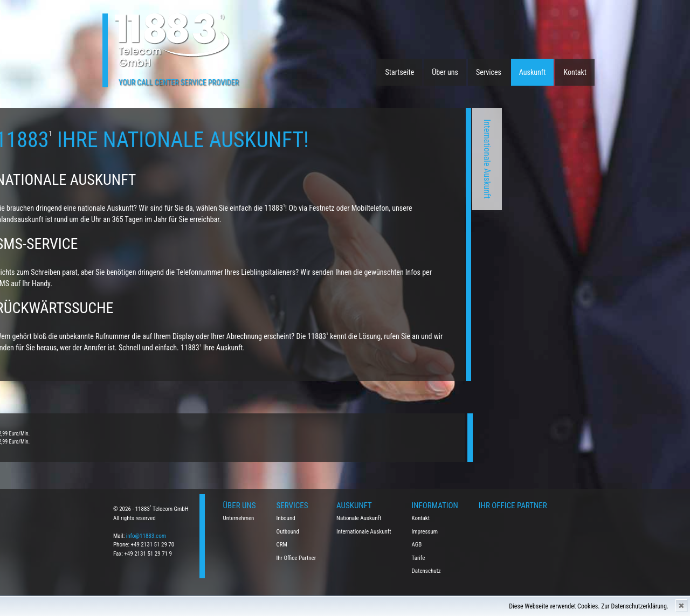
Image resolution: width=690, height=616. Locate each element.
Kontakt (575, 72)
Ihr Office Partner (296, 558)
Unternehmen (239, 518)
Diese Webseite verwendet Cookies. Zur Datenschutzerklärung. (589, 606)
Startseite (400, 72)
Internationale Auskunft (417, 159)
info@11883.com (146, 536)
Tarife (419, 558)
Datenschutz (426, 571)
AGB (417, 545)
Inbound (286, 518)
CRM (282, 545)
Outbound (288, 532)
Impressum (425, 532)
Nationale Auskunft (359, 518)
